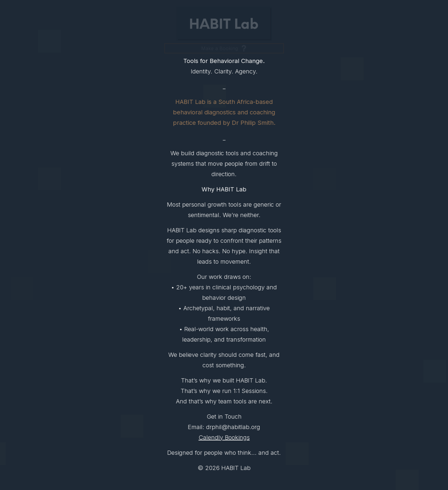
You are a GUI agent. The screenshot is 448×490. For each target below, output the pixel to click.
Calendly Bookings (224, 437)
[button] (224, 48)
